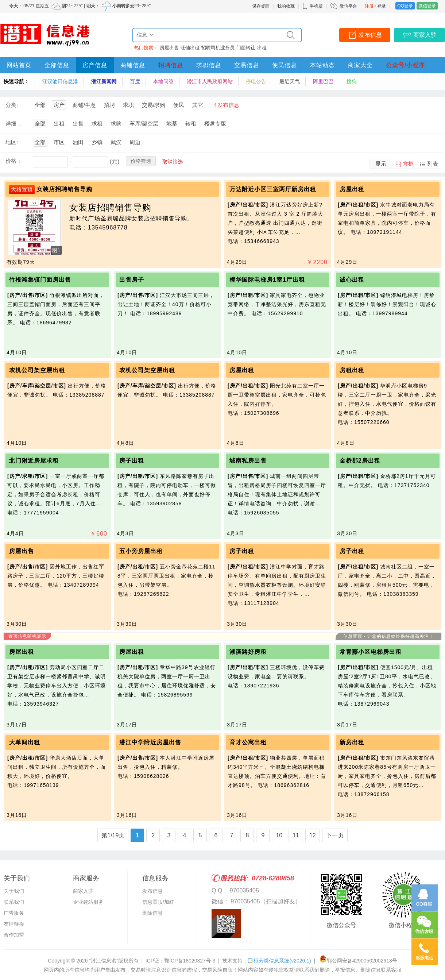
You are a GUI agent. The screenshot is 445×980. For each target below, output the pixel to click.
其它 (198, 105)
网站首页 (19, 65)
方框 (408, 164)
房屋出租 (352, 189)
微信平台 (348, 6)
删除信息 (152, 913)
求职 (128, 105)
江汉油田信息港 (60, 81)
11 (296, 835)
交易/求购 (154, 105)
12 (313, 835)
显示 (381, 164)
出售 (78, 124)
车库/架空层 (144, 124)
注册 (369, 6)
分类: (12, 105)
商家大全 (360, 65)
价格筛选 (141, 161)
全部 (40, 105)
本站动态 (322, 65)
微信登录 (427, 6)
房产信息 (95, 65)
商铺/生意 (84, 105)
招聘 (109, 105)
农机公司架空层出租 (37, 370)
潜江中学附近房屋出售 (150, 742)
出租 (262, 48)
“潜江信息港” (103, 961)
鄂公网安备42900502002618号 (358, 961)
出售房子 (132, 280)
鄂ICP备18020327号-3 (190, 961)
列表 (433, 164)
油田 (78, 142)
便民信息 (285, 65)
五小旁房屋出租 (141, 551)
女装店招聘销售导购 (64, 189)
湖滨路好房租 (248, 652)
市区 (59, 142)
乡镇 (97, 142)
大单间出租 (25, 742)
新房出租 (352, 742)
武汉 (116, 142)
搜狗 (352, 81)
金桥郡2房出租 (360, 461)
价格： (14, 161)
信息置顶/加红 (158, 902)
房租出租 (352, 370)
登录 (382, 6)
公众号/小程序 (405, 65)
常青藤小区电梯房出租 (371, 652)
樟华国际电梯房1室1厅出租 (267, 280)
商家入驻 (425, 35)
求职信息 (209, 65)
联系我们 (14, 902)
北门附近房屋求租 (34, 461)
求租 (97, 124)
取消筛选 (173, 162)
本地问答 (163, 81)
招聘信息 (171, 65)
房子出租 (132, 461)
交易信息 (247, 65)
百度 (135, 81)
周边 (135, 142)
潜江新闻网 (104, 81)
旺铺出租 (190, 48)
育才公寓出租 (248, 742)
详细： (14, 124)
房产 (59, 105)
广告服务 (14, 913)
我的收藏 (286, 6)
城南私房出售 (248, 461)
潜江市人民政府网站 (210, 81)
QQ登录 (405, 6)
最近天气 (290, 81)
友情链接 (14, 924)
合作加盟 (14, 935)
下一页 (335, 835)
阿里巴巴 (323, 81)
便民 (179, 105)
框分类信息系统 (279, 961)
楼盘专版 (215, 124)
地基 (172, 124)
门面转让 (246, 48)
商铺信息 (133, 65)
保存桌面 (261, 6)
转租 (191, 124)
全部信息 (57, 65)
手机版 (313, 6)
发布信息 (370, 35)
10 (279, 835)
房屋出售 (169, 48)
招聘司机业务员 (218, 48)
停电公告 (256, 81)
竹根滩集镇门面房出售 (40, 280)
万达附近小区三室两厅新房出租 (273, 189)
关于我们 (14, 891)
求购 (116, 124)
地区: (12, 142)
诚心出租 (352, 280)
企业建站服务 (88, 902)
